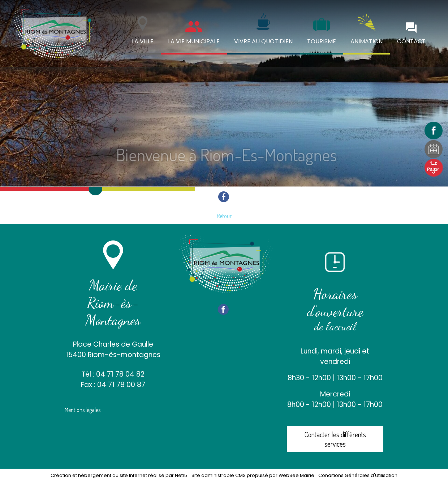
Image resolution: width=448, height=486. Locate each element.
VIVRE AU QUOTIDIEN (263, 41)
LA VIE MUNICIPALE (194, 41)
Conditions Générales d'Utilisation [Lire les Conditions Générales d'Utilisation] (358, 475)
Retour (224, 216)
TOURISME (322, 41)
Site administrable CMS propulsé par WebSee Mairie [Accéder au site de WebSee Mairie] (253, 475)
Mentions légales (83, 410)
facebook (224, 197)
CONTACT (411, 41)
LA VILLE (143, 41)
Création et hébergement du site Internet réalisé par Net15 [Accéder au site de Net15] (119, 475)
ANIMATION (367, 41)
